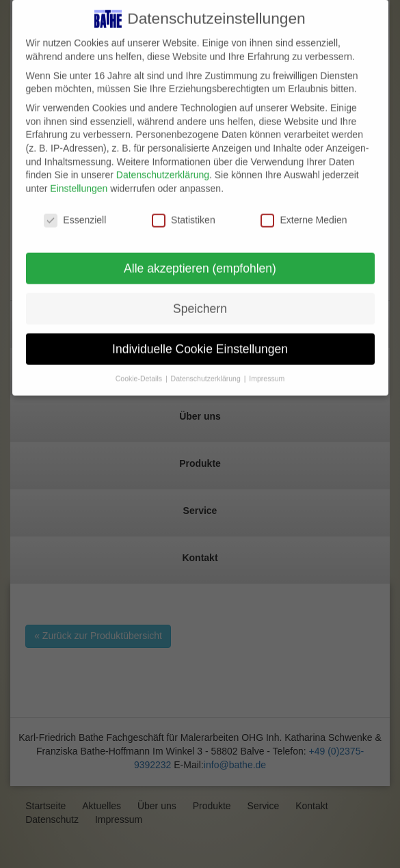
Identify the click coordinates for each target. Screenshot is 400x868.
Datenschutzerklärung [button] (207, 371)
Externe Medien (304, 212)
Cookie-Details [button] (140, 371)
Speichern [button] (200, 301)
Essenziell (75, 212)
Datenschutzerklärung (163, 167)
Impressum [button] (267, 371)
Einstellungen (79, 180)
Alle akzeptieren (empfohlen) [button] (200, 260)
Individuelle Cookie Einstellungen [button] (200, 341)
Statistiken (184, 212)
